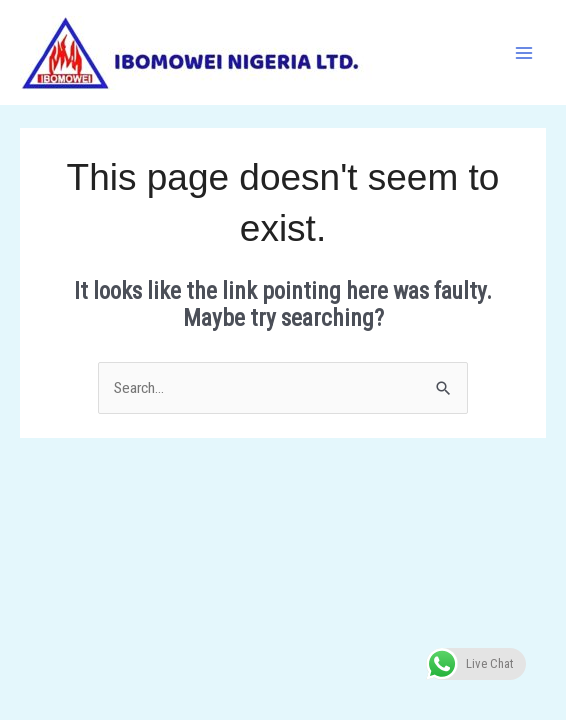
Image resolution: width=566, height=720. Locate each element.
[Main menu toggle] (524, 52)
